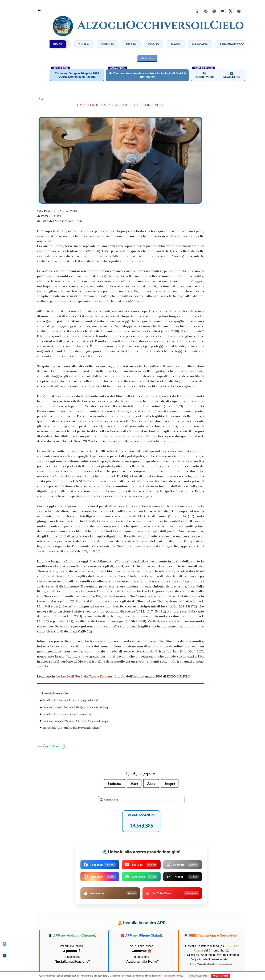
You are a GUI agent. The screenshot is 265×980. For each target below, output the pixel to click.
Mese (134, 784)
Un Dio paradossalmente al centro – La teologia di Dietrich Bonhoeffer (148, 75)
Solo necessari (199, 976)
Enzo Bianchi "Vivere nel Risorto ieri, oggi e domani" (70, 701)
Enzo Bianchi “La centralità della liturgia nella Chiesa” (72, 728)
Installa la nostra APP (141, 923)
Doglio (182, 44)
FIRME (147, 59)
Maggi (205, 44)
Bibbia (85, 44)
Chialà (108, 44)
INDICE (58, 44)
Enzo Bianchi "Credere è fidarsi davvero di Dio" (67, 714)
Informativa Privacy (174, 976)
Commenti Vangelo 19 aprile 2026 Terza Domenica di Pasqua (75, 721)
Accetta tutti (220, 976)
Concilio (133, 44)
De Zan (158, 44)
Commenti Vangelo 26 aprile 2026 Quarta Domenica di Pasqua (76, 707)
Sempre (170, 784)
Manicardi (230, 44)
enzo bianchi (54, 747)
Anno (151, 784)
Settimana (114, 784)
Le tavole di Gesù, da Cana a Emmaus (84, 677)
